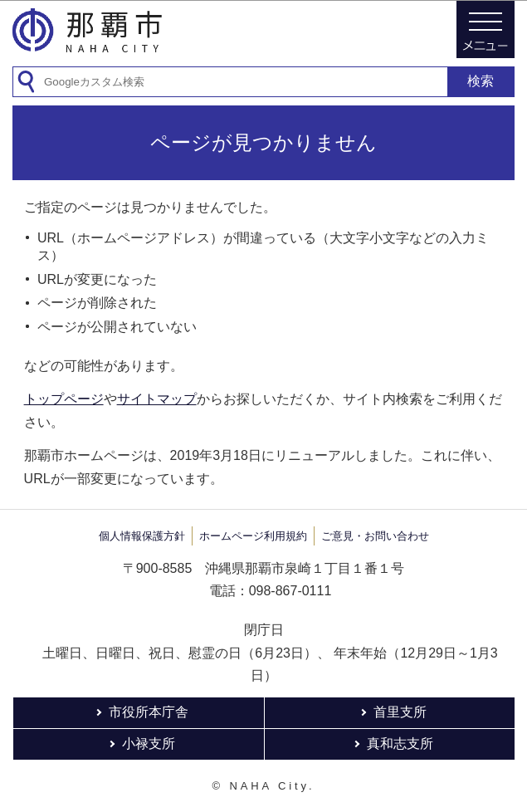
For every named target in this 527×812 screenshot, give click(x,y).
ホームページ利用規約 (253, 536)
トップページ (64, 399)
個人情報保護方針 (142, 536)
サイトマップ (157, 399)
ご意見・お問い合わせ (375, 536)
